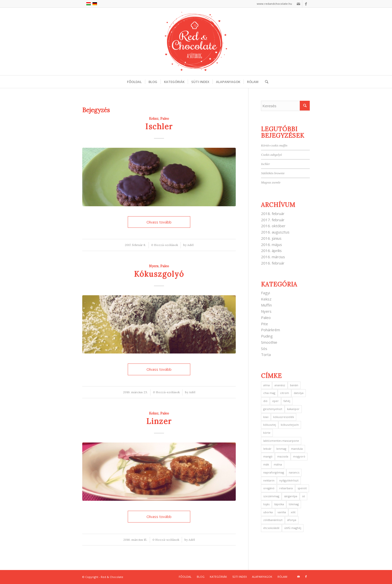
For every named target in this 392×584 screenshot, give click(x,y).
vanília (282, 512)
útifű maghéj (293, 528)
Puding (267, 336)
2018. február (273, 213)
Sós (264, 348)
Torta (266, 354)
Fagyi (265, 293)
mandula (297, 449)
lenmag (281, 449)
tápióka (279, 504)
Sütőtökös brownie (273, 173)
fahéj (287, 401)
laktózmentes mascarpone (281, 441)
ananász (280, 385)
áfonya (292, 520)
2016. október (273, 226)
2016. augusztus (275, 232)
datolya (299, 393)
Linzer (159, 421)
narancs (294, 472)
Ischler (159, 126)
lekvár (267, 449)
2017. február (273, 220)
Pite (264, 324)
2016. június (271, 238)
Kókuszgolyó (159, 274)
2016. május (271, 244)
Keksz (154, 118)
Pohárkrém (270, 330)
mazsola (283, 456)
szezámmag (271, 496)
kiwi (266, 417)
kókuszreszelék (284, 417)
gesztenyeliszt (273, 409)
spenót (302, 488)
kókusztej (270, 425)
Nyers (154, 266)
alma (266, 385)
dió (265, 401)
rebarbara (286, 488)
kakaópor (293, 409)
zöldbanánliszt (273, 520)
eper (275, 401)
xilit (293, 512)
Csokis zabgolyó (271, 155)
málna (278, 464)
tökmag (294, 504)
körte (267, 433)
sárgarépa (291, 496)
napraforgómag (274, 472)
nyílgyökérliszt (289, 480)
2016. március (273, 257)
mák (266, 464)
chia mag (269, 393)
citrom (284, 393)
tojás (266, 504)
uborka (268, 512)
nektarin (269, 480)
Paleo (165, 118)
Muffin (266, 305)
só (303, 496)
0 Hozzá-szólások (165, 245)
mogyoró (299, 456)
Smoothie (269, 342)
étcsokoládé (271, 528)
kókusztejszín (290, 425)
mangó (268, 456)
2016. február (273, 263)
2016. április (271, 250)
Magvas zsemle (271, 182)
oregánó (269, 488)
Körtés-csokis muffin (274, 145)
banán (294, 385)
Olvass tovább (159, 222)
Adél (190, 245)
